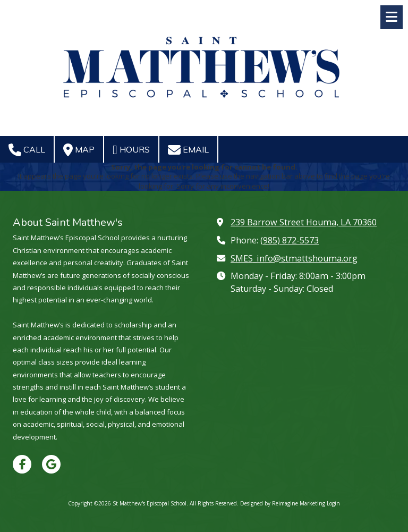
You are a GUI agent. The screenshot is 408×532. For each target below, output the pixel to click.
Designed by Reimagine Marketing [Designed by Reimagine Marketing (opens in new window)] (283, 503)
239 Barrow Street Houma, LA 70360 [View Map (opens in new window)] (304, 222)
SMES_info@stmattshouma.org (294, 258)
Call (27, 150)
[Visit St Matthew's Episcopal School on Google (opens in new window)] (51, 464)
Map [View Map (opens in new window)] (79, 150)
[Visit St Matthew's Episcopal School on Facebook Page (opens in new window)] (22, 464)
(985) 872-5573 (290, 240)
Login (333, 503)
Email (188, 150)
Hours (131, 150)
